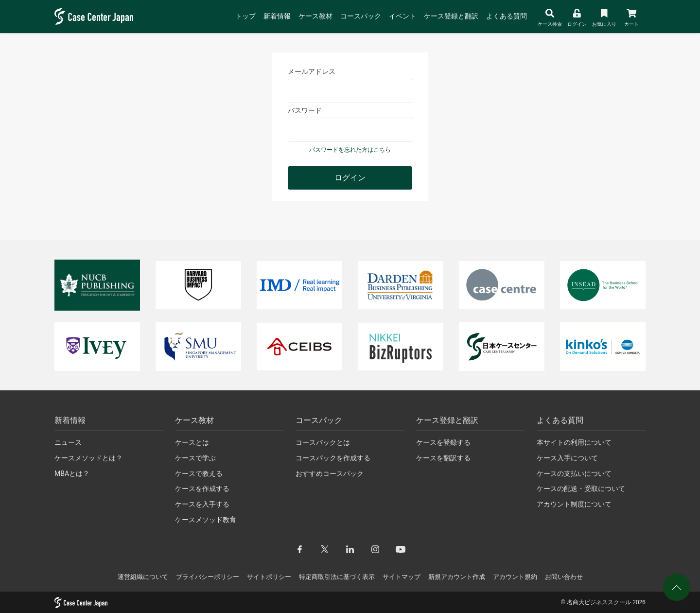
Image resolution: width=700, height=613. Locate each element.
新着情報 (277, 16)
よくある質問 (507, 16)
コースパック (361, 16)
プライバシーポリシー (208, 577)
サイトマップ (402, 577)
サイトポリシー (269, 577)
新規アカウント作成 (457, 577)
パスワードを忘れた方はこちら (350, 150)
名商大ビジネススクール (599, 602)
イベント (402, 16)
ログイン (350, 178)
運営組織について (143, 577)
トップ (245, 16)
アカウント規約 (515, 577)
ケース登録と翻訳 (451, 16)
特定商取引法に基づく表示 (337, 577)
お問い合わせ (564, 577)
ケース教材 (315, 16)
